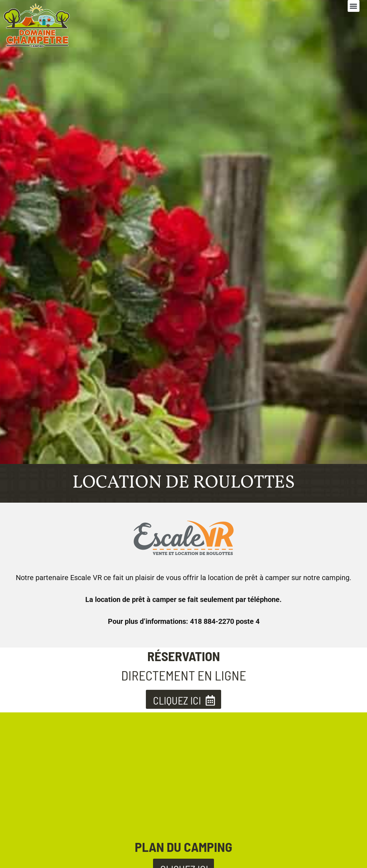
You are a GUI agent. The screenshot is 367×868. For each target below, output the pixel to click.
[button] (354, 6)
